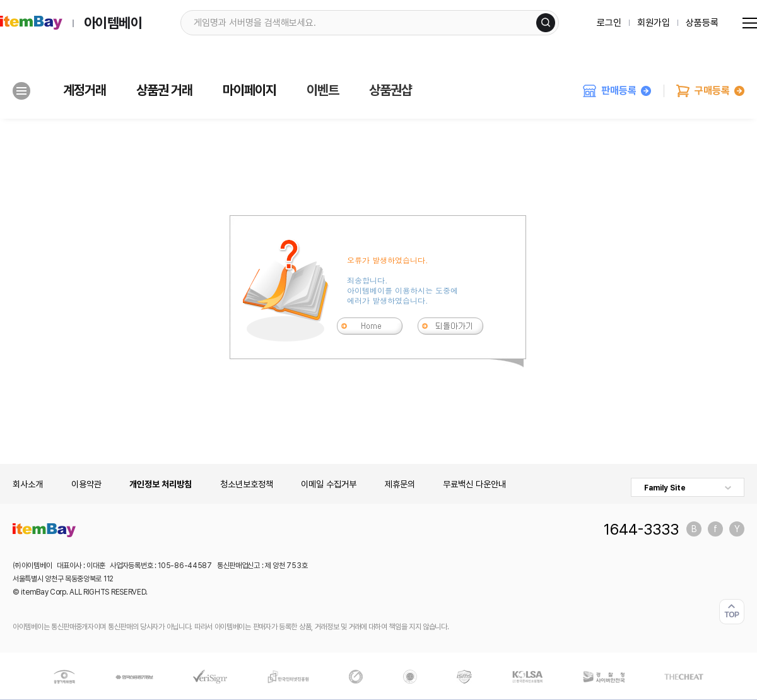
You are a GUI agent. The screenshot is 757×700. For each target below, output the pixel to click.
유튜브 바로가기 (737, 529)
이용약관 (86, 484)
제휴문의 (400, 484)
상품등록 (702, 23)
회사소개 (28, 484)
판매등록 (617, 91)
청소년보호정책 (247, 484)
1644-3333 (641, 529)
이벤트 (323, 90)
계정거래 (85, 90)
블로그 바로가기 (694, 529)
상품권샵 (390, 90)
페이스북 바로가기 (715, 529)
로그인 (609, 23)
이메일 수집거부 (329, 484)
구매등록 (710, 91)
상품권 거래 (164, 90)
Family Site (665, 488)
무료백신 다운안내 (474, 484)
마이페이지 (249, 90)
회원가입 (654, 23)
